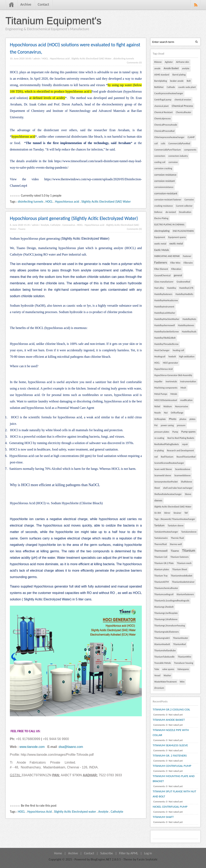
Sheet (157, 488)
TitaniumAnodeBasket (182, 576)
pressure (181, 425)
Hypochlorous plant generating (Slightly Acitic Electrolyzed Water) (74, 218)
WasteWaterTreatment (165, 682)
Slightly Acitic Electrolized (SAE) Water (92, 58)
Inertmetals (171, 381)
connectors (160, 156)
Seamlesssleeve (183, 469)
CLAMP (191, 137)
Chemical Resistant (163, 112)
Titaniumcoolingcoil (164, 594)
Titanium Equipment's (53, 21)
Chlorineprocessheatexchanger (169, 137)
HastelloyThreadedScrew (166, 344)
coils (163, 143)
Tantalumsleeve (189, 532)
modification (186, 400)
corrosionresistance (164, 187)
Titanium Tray (161, 576)
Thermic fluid (177, 538)
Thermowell (161, 551)
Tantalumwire (161, 538)
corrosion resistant (165, 181)
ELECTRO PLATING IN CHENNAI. (170, 225)
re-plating (159, 450)
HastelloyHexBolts (184, 294)
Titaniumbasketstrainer (183, 582)
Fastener (187, 256)
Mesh (183, 388)
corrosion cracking (163, 168)
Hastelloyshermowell (165, 325)
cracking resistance (164, 206)
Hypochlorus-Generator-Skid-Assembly (173, 375)
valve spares (168, 669)
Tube (157, 669)
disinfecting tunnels (124, 58)
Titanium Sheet (180, 569)
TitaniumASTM (162, 582)
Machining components (166, 388)
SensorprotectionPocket (166, 482)
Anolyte (103, 812)
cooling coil (160, 162)
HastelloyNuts (189, 319)
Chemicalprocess (163, 119)
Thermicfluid (160, 544)
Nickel (157, 406)
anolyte (186, 68)
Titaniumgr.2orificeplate (166, 613)
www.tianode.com (32, 747)
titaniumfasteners (185, 594)
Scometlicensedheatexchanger (169, 463)
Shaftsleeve (186, 482)
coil (156, 143)
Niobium (168, 406)
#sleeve (158, 62)
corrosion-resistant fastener (168, 200)
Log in (148, 853)
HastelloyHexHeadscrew (166, 300)
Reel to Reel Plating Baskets (181, 438)
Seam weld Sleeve (163, 469)
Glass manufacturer (164, 282)
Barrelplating (161, 81)
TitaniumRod (179, 644)
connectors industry (178, 156)
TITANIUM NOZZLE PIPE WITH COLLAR (171, 732)
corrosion (173, 162)
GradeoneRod (183, 282)
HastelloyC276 (186, 288)
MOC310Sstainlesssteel (166, 400)
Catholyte (117, 812)
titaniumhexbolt (162, 644)
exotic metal (160, 244)
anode (157, 68)
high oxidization (187, 357)
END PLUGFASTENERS (183, 231)
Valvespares (183, 669)
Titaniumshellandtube (165, 650)
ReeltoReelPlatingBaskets (167, 444)
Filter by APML (129, 853)
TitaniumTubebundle (164, 657)
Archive (26, 4)
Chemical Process (182, 106)
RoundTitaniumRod (186, 457)
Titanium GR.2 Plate (164, 563)
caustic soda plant (187, 87)
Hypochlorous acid (60, 58)
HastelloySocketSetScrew (166, 332)
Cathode (171, 87)
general (178, 275)
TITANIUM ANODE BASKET (169, 720)
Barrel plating (179, 75)
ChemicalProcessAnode (166, 125)
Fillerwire (188, 263)
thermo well (176, 544)
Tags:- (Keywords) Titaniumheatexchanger (175, 519)
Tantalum (159, 525)
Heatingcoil (160, 357)
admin (37, 58)
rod (156, 457)
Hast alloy (159, 288)
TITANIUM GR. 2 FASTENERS (170, 756)
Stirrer (167, 513)
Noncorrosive (182, 406)
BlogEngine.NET (101, 859)
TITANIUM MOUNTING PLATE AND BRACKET (174, 779)
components (190, 150)
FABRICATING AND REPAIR (167, 256)
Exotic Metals (162, 250)
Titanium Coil (161, 557)
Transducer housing (184, 663)
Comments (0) (134, 62)
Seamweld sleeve (163, 475)
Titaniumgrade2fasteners (166, 632)
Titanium (189, 550)
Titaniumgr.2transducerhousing (170, 626)
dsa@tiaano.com (71, 747)
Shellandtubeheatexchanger (168, 494)
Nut (166, 413)
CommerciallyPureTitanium (168, 150)
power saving (167, 425)
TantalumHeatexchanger (166, 532)
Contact (43, 4)
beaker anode (177, 81)
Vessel (157, 675)
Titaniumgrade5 (162, 638)
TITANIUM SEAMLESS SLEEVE (170, 745)
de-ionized (171, 212)
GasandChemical (162, 275)
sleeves (158, 500)
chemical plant (161, 106)
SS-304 (158, 513)
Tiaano (22, 229)
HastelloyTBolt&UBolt (165, 338)
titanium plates (162, 569)
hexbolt (172, 357)
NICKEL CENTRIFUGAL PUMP (170, 807)
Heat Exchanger (162, 350)
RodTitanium (167, 457)
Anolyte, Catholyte (51, 225)
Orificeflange (177, 413)
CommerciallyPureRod (179, 143)
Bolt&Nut (159, 87)
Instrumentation (188, 381)
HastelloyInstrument (164, 307)
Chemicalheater (183, 112)
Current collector (184, 206)
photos (183, 419)
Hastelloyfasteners (163, 294)
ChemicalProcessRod (164, 131)
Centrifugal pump (163, 100)
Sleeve (188, 494)
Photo (173, 419)
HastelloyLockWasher (165, 313)
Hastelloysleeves (186, 325)
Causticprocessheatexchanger (169, 93)
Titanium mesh (184, 563)
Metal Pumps (161, 394)
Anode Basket (171, 68)
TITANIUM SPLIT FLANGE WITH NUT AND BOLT (174, 794)
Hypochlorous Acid (40, 812)
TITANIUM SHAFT (163, 817)
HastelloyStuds (189, 332)
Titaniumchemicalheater (166, 588)
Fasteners (161, 262)
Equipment (160, 237)
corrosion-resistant (166, 193)
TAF (186, 513)
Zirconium (159, 688)
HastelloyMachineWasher (167, 319)
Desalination (185, 212)
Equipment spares (177, 237)
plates (192, 419)
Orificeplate (160, 419)
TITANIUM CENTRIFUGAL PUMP (172, 766)
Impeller (158, 381)
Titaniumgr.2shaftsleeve (166, 619)
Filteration (176, 269)
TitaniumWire (185, 657)
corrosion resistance (165, 175)
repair (185, 444)
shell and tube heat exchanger (178, 488)
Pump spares (188, 432)
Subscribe (107, 853)
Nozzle (158, 413)
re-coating (159, 438)
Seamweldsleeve (183, 475)
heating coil (178, 350)
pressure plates (162, 432)
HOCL (45, 58)
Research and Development (180, 450)
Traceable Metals (163, 663)
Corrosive (189, 200)
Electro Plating (161, 218)
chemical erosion (183, 100)
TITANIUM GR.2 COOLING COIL (171, 709)
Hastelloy (171, 288)
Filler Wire (175, 263)
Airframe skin (183, 62)
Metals (174, 394)
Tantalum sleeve (176, 526)
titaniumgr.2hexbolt (164, 607)
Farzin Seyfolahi (147, 859)
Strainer (177, 513)
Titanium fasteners (179, 557)
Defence (158, 212)
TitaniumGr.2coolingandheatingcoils (172, 601)
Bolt (189, 81)
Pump (175, 432)
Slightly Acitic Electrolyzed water (75, 812)
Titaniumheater (181, 638)
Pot (156, 425)
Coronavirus (69, 225)
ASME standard (162, 75)
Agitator (169, 62)
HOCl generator (170, 363)
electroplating (162, 231)
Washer (167, 675)
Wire (182, 682)
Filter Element (161, 269)
